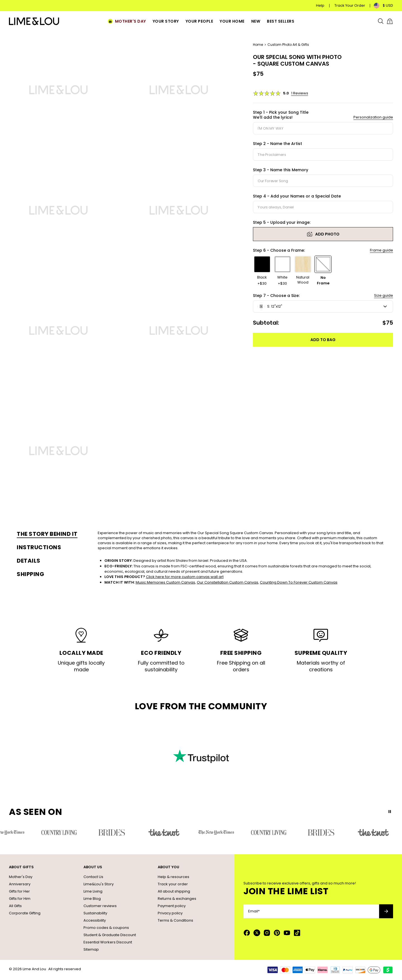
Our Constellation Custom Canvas (228, 582)
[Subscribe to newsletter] (386, 911)
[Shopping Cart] (390, 21)
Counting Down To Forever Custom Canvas (299, 582)
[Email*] (311, 911)
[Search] (381, 21)
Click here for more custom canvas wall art (185, 577)
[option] (262, 271)
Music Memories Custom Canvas (165, 582)
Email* (254, 911)
